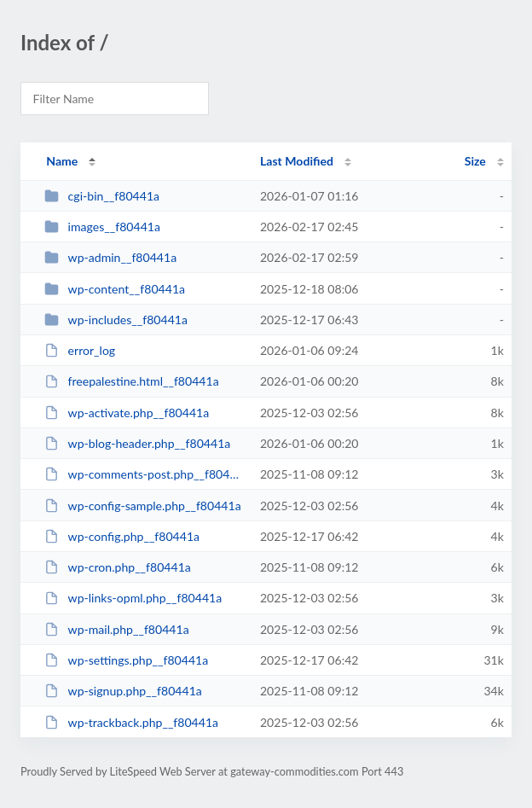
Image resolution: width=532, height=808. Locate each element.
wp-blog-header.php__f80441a (137, 443)
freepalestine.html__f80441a (131, 381)
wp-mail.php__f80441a (117, 629)
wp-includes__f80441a (116, 320)
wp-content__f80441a (115, 289)
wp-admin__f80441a (110, 257)
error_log (80, 350)
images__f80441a (102, 227)
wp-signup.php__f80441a (123, 691)
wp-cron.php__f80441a (118, 567)
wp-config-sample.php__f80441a (143, 506)
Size (475, 161)
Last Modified (297, 161)
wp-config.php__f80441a (122, 536)
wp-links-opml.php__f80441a (133, 598)
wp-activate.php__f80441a (127, 413)
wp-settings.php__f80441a (126, 660)
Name (62, 161)
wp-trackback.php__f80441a (131, 722)
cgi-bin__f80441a (102, 196)
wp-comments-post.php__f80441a (145, 474)
